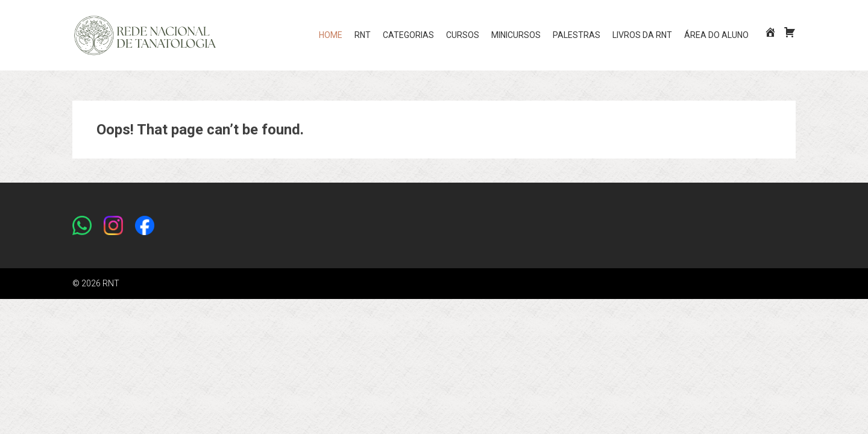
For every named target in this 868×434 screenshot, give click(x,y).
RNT (363, 35)
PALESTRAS (577, 35)
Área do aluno (716, 35)
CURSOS (463, 35)
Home (331, 35)
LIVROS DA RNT (642, 35)
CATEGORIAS (408, 35)
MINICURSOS (516, 35)
